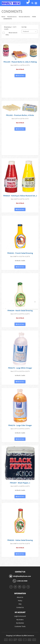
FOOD (34, 17)
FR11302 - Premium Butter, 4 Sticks (20, 115)
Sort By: (24, 27)
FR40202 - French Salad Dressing (20, 253)
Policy (20, 601)
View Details (20, 76)
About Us (20, 597)
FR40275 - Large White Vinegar (20, 368)
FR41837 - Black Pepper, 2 (20, 483)
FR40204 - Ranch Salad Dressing (20, 310)
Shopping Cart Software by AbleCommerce (20, 635)
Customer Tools (20, 626)
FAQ (20, 604)
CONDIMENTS (8, 19)
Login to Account (20, 616)
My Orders (20, 620)
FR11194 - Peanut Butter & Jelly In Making (20, 62)
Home (3, 17)
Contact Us (20, 607)
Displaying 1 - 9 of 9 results (10, 28)
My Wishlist (20, 623)
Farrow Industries (24, 17)
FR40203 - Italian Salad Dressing (20, 540)
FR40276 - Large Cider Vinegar (20, 425)
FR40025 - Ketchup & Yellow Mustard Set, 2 (20, 196)
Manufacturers (12, 17)
